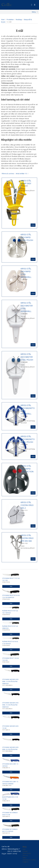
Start (3, 19)
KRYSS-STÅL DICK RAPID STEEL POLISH (27, 237)
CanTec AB (6, 846)
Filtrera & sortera (14, 173)
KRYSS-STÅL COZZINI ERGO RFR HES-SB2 (27, 538)
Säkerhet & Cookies (29, 860)
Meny (34, 12)
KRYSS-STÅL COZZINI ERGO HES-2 (27, 505)
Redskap (19, 19)
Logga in (25, 862)
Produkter (10, 19)
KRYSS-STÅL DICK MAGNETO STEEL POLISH (28, 439)
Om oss (25, 855)
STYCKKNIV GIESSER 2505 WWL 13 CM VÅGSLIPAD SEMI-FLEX (10, 681)
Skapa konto (27, 853)
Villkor (25, 858)
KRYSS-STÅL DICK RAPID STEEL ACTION (27, 469)
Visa (33, 225)
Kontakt (25, 851)
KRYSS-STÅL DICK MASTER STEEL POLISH (27, 357)
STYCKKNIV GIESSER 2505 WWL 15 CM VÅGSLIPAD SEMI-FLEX (10, 705)
